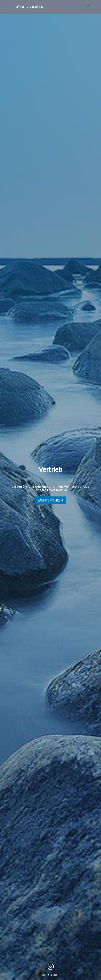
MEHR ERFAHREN (50, 500)
